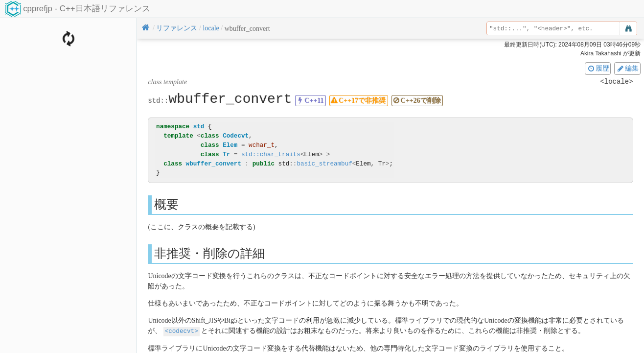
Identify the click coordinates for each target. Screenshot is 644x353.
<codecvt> (182, 331)
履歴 (598, 68)
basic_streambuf (324, 164)
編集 (627, 68)
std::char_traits (271, 154)
